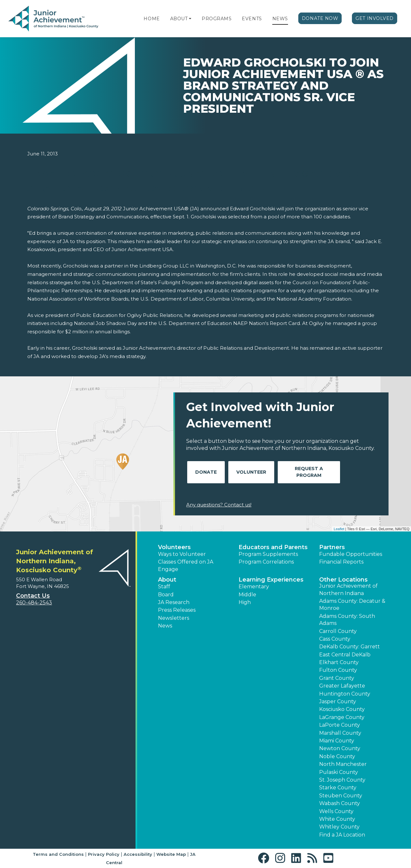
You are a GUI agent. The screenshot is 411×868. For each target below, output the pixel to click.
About (179, 19)
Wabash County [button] (340, 803)
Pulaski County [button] (339, 772)
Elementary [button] (254, 587)
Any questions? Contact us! (219, 505)
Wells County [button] (336, 811)
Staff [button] (164, 587)
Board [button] (166, 595)
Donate (206, 472)
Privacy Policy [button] (104, 854)
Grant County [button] (337, 678)
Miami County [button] (337, 741)
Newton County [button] (340, 748)
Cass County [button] (335, 639)
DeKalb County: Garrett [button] (350, 647)
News (280, 19)
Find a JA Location (342, 835)
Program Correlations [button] (266, 562)
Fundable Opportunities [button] (351, 554)
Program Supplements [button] (268, 554)
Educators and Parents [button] (273, 547)
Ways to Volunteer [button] (182, 554)
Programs (217, 19)
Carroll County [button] (338, 631)
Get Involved (375, 18)
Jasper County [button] (338, 701)
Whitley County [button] (339, 827)
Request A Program (309, 472)
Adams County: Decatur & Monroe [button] (352, 605)
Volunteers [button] (174, 547)
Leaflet (339, 529)
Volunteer (251, 472)
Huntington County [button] (345, 694)
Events (252, 19)
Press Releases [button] (177, 610)
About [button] (167, 580)
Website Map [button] (171, 854)
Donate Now (320, 18)
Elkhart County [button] (339, 662)
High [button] (245, 602)
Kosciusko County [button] (342, 709)
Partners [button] (332, 547)
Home (152, 19)
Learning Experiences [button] (271, 580)
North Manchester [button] (343, 764)
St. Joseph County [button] (342, 780)
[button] (190, 19)
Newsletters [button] (174, 618)
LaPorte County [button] (340, 725)
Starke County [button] (338, 788)
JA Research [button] (174, 602)
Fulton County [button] (338, 670)
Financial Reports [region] (341, 562)
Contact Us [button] (33, 596)
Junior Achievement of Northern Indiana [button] (348, 589)
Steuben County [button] (341, 796)
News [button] (165, 626)
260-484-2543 (34, 603)
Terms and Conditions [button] (58, 854)
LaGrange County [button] (342, 717)
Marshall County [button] (340, 733)
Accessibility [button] (138, 854)
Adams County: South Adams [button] (347, 620)
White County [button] (337, 819)
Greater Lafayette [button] (342, 686)
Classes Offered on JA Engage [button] (186, 565)
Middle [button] (247, 595)
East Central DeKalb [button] (345, 655)
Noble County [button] (337, 756)
